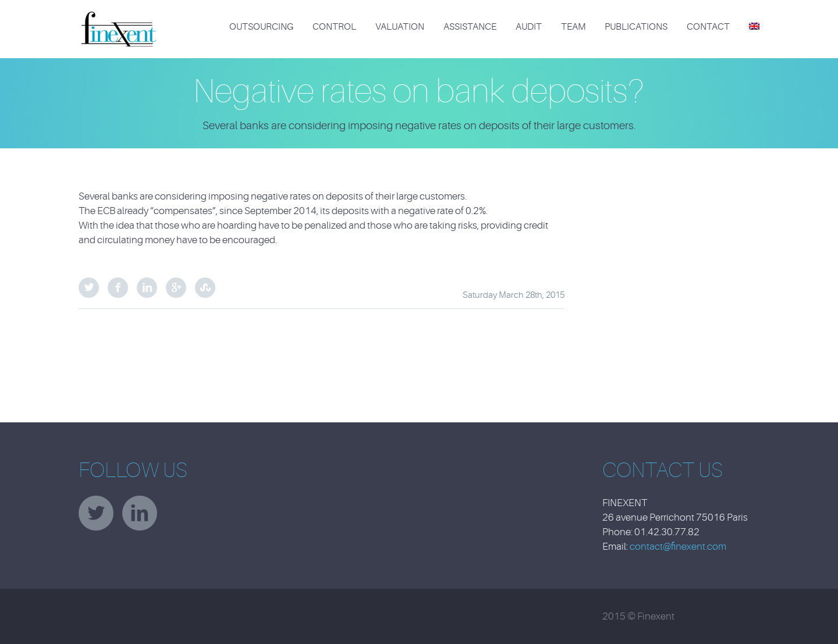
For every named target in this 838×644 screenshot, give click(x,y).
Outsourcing (261, 27)
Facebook (118, 288)
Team (573, 27)
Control (334, 27)
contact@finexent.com (678, 547)
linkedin (140, 513)
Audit (529, 27)
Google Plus (176, 288)
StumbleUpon (205, 288)
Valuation (400, 27)
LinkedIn (147, 288)
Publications (636, 27)
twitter (96, 513)
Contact (708, 27)
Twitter (89, 288)
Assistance (470, 27)
